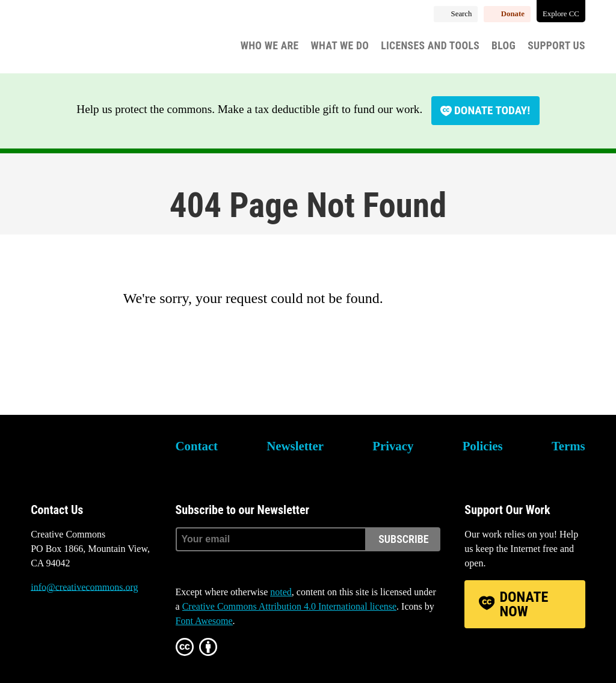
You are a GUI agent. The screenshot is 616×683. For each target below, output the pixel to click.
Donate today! (492, 110)
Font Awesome (204, 621)
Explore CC (561, 14)
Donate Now (524, 604)
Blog (504, 46)
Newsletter (295, 446)
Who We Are (270, 46)
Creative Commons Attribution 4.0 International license (289, 606)
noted (281, 592)
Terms (568, 446)
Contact (197, 446)
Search (462, 14)
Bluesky (40, 632)
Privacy (393, 446)
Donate (513, 14)
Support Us (556, 46)
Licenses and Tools (430, 46)
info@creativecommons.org (84, 587)
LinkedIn (105, 632)
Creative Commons (88, 39)
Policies (483, 446)
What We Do (340, 46)
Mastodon (73, 632)
